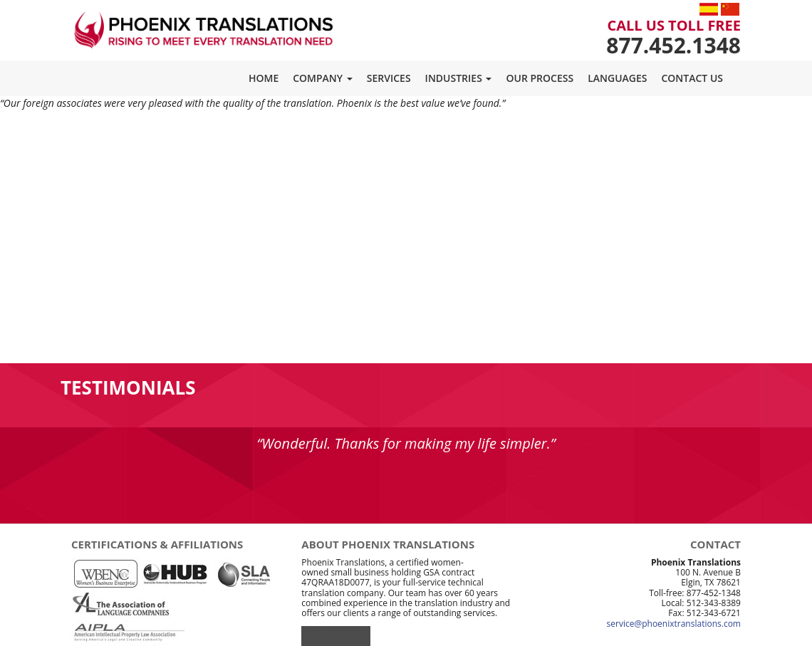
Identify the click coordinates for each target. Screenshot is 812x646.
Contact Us (692, 78)
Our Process (540, 78)
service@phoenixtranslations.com (674, 624)
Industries (459, 78)
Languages (617, 78)
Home (264, 78)
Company (323, 78)
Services (389, 78)
